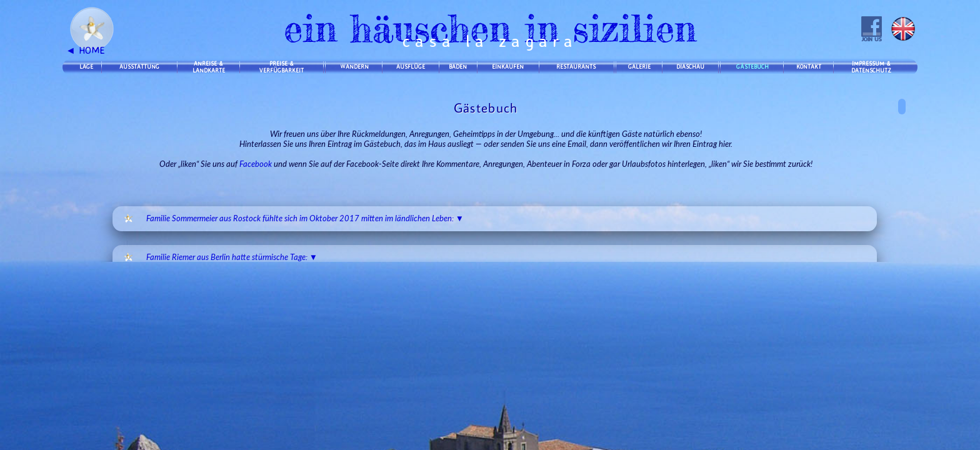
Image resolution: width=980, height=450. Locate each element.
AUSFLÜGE (411, 67)
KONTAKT (809, 67)
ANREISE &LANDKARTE (209, 67)
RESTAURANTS (576, 67)
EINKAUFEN (508, 67)
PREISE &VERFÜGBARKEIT (282, 67)
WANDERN (354, 67)
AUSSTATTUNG (139, 67)
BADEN (458, 67)
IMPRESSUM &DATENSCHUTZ (871, 67)
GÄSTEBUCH (752, 67)
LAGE (86, 67)
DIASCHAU (690, 67)
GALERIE (639, 67)
